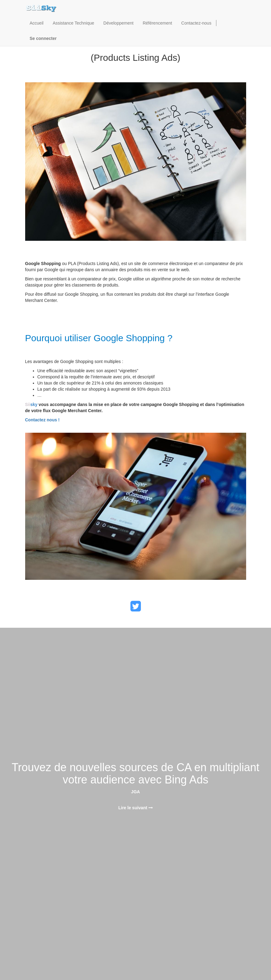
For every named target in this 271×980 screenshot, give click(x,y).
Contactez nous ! (43, 420)
